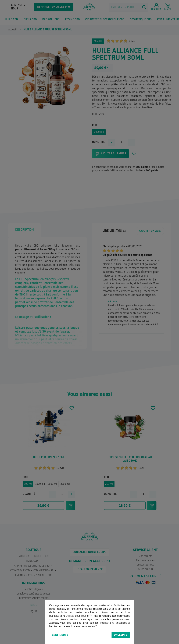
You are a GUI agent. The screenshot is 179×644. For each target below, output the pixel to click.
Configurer (60, 635)
